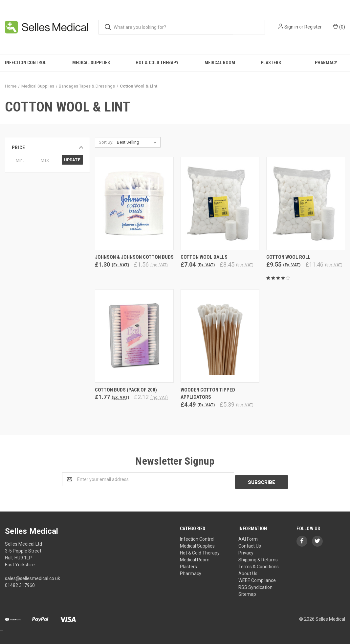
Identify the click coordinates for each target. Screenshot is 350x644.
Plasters (271, 63)
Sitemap (247, 592)
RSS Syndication (255, 585)
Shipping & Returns (258, 557)
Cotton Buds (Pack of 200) (126, 390)
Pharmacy (326, 63)
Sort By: (106, 142)
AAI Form (248, 536)
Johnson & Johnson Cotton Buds (134, 257)
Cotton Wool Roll (288, 257)
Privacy (246, 550)
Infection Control (26, 63)
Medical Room (220, 63)
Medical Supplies (91, 63)
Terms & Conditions (259, 564)
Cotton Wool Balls (204, 257)
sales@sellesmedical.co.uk (33, 576)
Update (72, 160)
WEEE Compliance (257, 578)
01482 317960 (20, 583)
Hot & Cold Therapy (157, 63)
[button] (47, 148)
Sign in (291, 27)
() (339, 27)
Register (313, 27)
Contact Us (250, 543)
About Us (248, 571)
